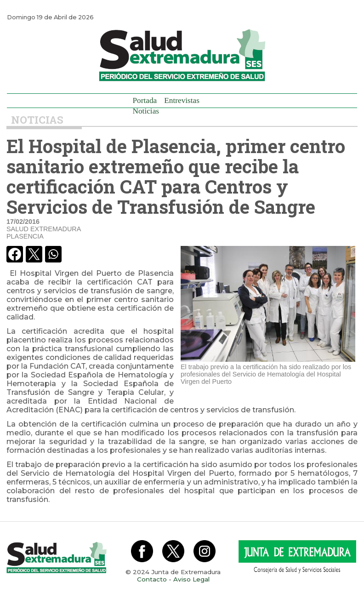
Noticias (146, 111)
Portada (145, 100)
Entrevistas (182, 100)
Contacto (152, 579)
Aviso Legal (191, 579)
